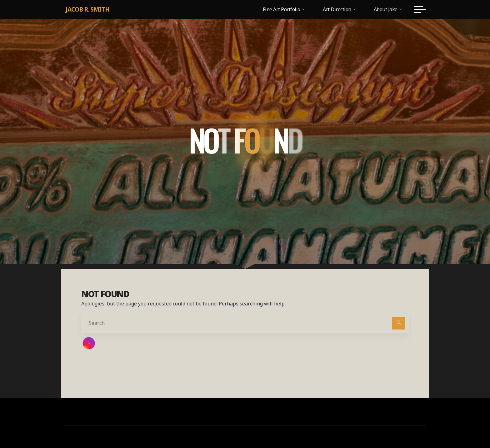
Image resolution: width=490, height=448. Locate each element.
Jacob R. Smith (87, 9)
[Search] (399, 323)
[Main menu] (420, 9)
